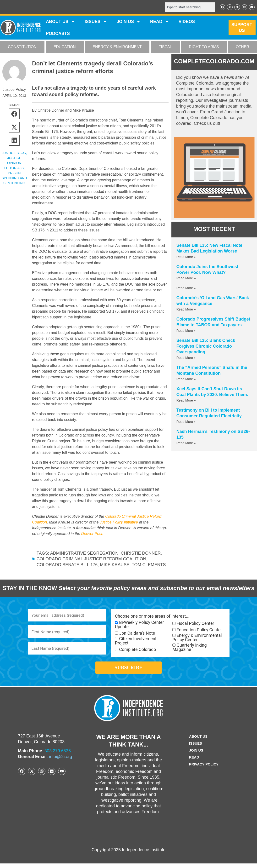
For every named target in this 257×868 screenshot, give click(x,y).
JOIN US (129, 22)
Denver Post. (92, 534)
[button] (14, 114)
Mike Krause (115, 565)
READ (160, 22)
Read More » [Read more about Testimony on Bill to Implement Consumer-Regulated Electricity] (186, 422)
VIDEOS (187, 22)
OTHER (242, 47)
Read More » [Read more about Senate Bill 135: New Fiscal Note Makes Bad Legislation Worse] (186, 257)
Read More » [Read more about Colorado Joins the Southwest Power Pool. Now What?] (186, 279)
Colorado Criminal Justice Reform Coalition (91, 559)
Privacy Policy (204, 769)
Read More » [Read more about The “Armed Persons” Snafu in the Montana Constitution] (186, 379)
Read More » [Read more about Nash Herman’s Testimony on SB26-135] (186, 443)
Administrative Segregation (84, 554)
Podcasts (58, 34)
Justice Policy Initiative (119, 523)
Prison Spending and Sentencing (14, 178)
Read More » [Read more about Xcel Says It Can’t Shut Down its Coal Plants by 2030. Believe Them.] (186, 401)
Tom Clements (149, 565)
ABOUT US (60, 22)
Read (193, 762)
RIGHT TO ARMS (204, 47)
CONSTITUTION (22, 47)
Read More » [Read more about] (186, 288)
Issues (96, 22)
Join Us (196, 755)
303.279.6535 (58, 755)
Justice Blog (14, 153)
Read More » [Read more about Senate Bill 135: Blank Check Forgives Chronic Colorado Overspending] (186, 358)
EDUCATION (65, 47)
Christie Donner (141, 554)
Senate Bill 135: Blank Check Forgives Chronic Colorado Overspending (206, 347)
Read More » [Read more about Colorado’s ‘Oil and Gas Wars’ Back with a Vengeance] (186, 310)
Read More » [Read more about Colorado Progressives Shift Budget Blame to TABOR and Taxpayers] (186, 331)
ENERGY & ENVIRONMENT (117, 47)
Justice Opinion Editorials (14, 163)
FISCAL (165, 47)
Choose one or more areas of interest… (152, 617)
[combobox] (187, 7)
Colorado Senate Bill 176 (67, 565)
